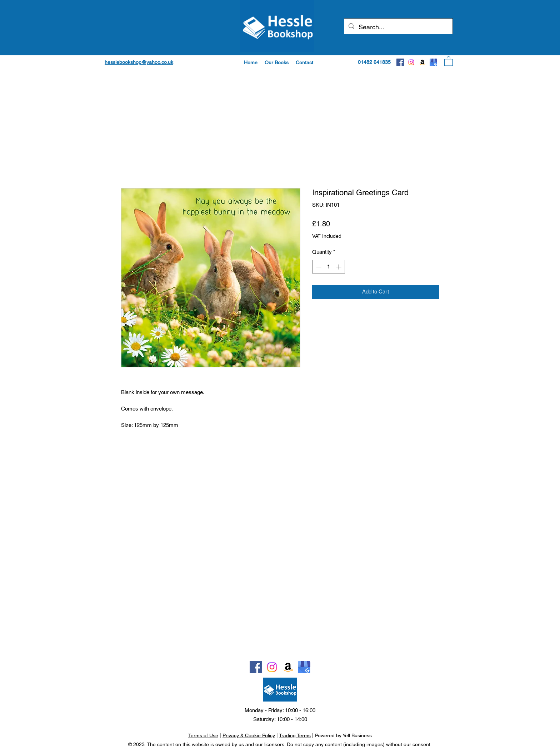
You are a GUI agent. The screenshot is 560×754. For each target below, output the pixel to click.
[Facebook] (400, 62)
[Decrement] (318, 267)
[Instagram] (411, 62)
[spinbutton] (329, 267)
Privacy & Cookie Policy (249, 735)
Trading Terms (295, 735)
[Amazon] (422, 62)
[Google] (433, 62)
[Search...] (398, 27)
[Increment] (339, 267)
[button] (277, 62)
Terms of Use (203, 735)
